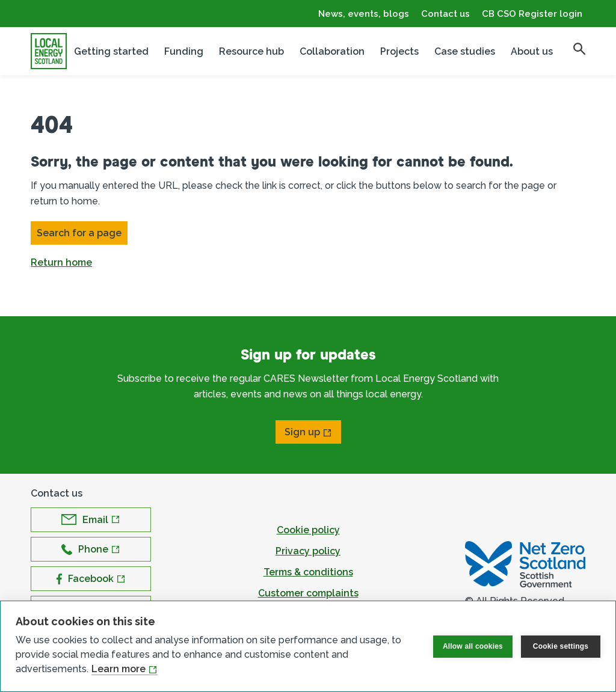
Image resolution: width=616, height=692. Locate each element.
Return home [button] (61, 262)
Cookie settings (561, 646)
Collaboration (332, 51)
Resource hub (251, 51)
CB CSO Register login (532, 14)
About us (532, 51)
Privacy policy (308, 551)
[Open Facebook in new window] (91, 579)
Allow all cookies (473, 646)
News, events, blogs (364, 14)
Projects (399, 51)
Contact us (445, 14)
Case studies (465, 51)
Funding (184, 51)
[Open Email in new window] (91, 520)
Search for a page (79, 233)
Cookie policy (308, 530)
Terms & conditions (308, 572)
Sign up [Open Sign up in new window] (302, 432)
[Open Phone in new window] (91, 549)
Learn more (119, 669)
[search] (579, 49)
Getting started (111, 51)
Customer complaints (308, 593)
